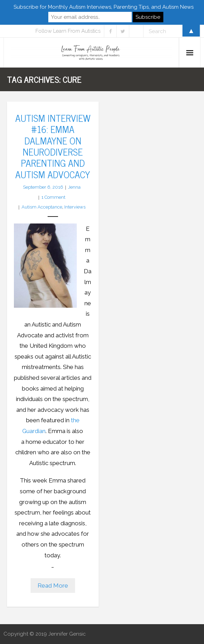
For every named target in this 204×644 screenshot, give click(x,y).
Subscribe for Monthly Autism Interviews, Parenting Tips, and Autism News (104, 7)
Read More (53, 586)
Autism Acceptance (42, 207)
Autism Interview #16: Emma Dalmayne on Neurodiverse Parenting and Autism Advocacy (53, 146)
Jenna (74, 187)
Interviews (75, 207)
